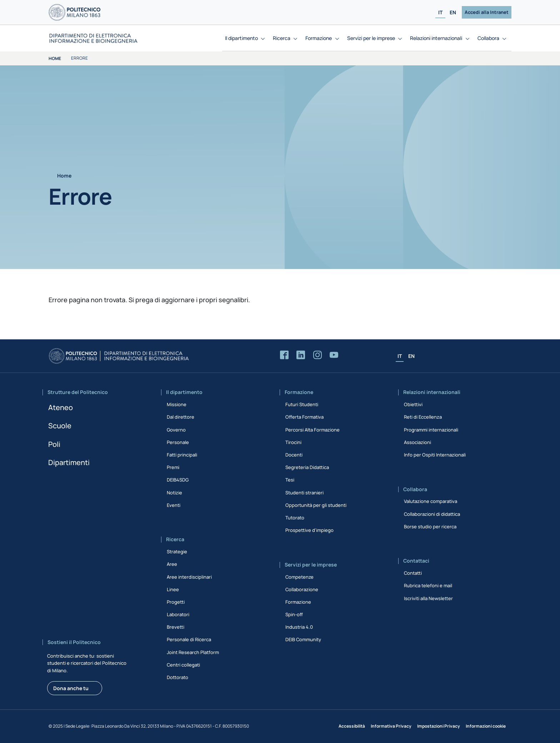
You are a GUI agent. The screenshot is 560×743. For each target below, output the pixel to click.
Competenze (299, 577)
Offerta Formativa (304, 417)
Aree (172, 564)
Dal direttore (181, 417)
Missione (177, 404)
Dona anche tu (71, 688)
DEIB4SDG (178, 480)
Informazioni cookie (486, 726)
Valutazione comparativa (431, 501)
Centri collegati (183, 665)
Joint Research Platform (193, 652)
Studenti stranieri (304, 493)
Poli (54, 444)
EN (453, 12)
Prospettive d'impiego (309, 530)
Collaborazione (302, 589)
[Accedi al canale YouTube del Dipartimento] (334, 355)
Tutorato (295, 518)
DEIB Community (303, 639)
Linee (173, 589)
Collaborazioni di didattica (432, 514)
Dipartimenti (69, 462)
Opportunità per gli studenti (316, 505)
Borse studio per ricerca (430, 527)
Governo (176, 430)
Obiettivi (413, 404)
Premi (173, 467)
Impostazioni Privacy (439, 726)
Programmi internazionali (431, 430)
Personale (178, 442)
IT (440, 12)
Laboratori (178, 614)
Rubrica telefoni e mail (428, 585)
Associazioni (417, 442)
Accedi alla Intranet (487, 12)
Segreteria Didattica (307, 467)
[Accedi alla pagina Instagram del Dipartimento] (317, 355)
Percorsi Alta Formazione (312, 430)
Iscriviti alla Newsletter (428, 598)
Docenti (294, 455)
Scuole (60, 426)
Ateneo (61, 407)
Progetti (176, 602)
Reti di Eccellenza (423, 417)
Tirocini (293, 442)
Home (55, 58)
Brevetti (176, 627)
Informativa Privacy (391, 726)
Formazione (298, 602)
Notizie (174, 493)
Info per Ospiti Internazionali (435, 455)
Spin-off (294, 614)
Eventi (174, 505)
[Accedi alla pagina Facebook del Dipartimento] (284, 355)
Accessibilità (352, 726)
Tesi (290, 480)
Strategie (177, 552)
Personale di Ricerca (189, 639)
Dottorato (177, 677)
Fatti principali (182, 455)
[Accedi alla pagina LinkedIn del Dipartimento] (301, 355)
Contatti (413, 573)
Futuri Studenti (302, 404)
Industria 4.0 (299, 627)
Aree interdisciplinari (189, 577)
